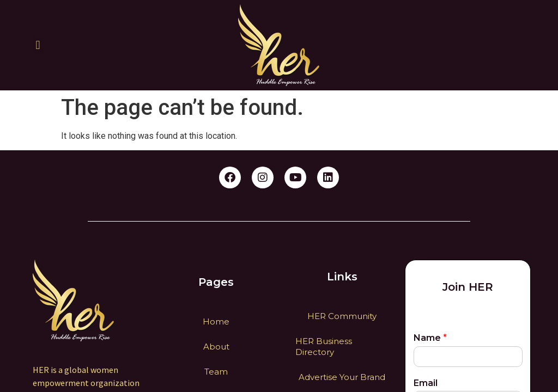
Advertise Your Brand (342, 377)
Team (216, 372)
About (216, 347)
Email (426, 383)
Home (216, 321)
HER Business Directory (324, 347)
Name (430, 338)
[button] (38, 45)
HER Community (342, 316)
